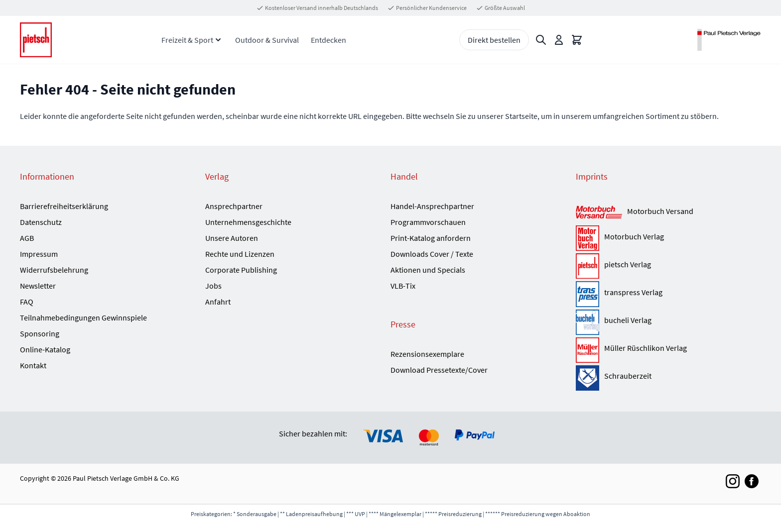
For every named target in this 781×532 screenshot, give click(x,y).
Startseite (521, 116)
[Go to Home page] (36, 40)
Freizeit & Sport (187, 40)
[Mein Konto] (559, 40)
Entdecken (328, 40)
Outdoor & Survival (267, 40)
